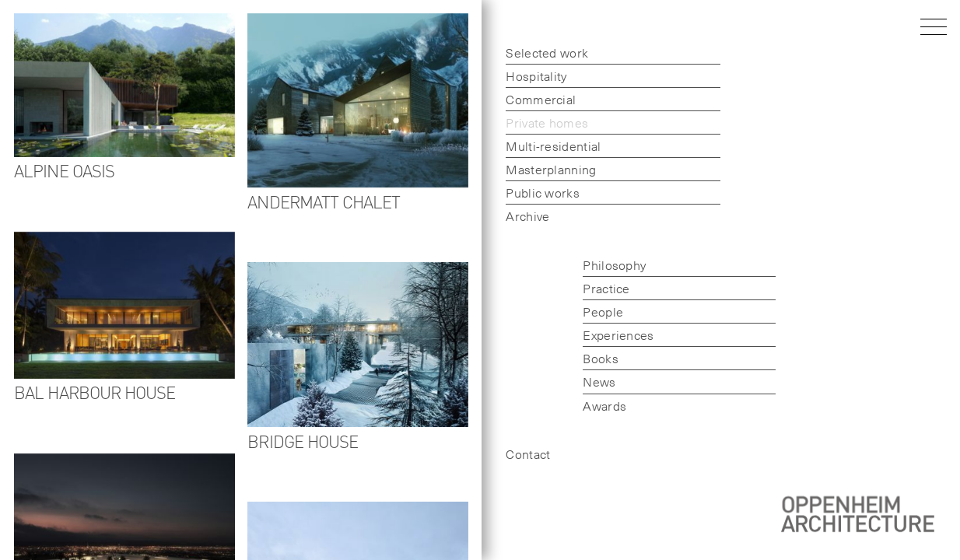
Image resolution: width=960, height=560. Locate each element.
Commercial (541, 99)
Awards (604, 405)
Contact (528, 453)
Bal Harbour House (95, 392)
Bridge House (303, 441)
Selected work (547, 52)
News (599, 381)
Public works (543, 192)
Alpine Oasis (64, 170)
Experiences (618, 334)
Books (601, 358)
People (603, 311)
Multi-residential (553, 145)
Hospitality (536, 75)
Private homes (547, 122)
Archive (527, 215)
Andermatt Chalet (324, 201)
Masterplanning (551, 169)
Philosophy (614, 264)
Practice (606, 288)
